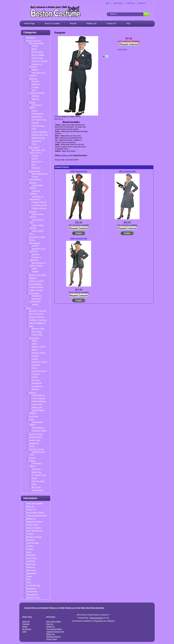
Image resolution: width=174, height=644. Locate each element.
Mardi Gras (36, 141)
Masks (32, 420)
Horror (34, 368)
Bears (34, 49)
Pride (34, 129)
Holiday (32, 103)
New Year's (37, 469)
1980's (34, 350)
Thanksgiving (37, 114)
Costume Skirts (35, 437)
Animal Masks (38, 428)
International (34, 243)
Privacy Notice (32, 525)
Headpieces (37, 296)
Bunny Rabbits (38, 55)
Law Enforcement (39, 205)
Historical (33, 79)
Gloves (32, 446)
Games (35, 159)
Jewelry (35, 304)
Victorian (35, 96)
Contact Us (111, 23)
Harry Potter (31, 558)
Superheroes (34, 171)
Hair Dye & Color (36, 449)
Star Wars (36, 380)
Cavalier (35, 87)
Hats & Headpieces (37, 323)
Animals (35, 356)
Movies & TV (37, 162)
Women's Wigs (38, 329)
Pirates (32, 240)
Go (146, 14)
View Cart (130, 3)
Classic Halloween (40, 132)
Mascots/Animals (36, 43)
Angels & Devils (38, 353)
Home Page (29, 23)
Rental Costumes (33, 41)
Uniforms (33, 183)
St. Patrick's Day (39, 120)
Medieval (36, 84)
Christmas (30, 540)
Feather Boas (35, 440)
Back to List (59, 119)
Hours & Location (52, 23)
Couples (30, 546)
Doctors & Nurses (39, 362)
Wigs (31, 326)
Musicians (36, 168)
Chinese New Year (40, 135)
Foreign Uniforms (39, 202)
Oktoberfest (37, 117)
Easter (34, 111)
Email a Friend (122, 49)
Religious (33, 278)
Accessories (34, 293)
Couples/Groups (36, 287)
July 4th (35, 123)
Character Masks (39, 431)
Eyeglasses (34, 443)
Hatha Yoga (85, 608)
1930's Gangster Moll (79, 171)
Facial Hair (33, 417)
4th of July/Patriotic (34, 531)
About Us (30, 507)
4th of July (36, 487)
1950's (34, 344)
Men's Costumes (36, 314)
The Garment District (35, 513)
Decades (33, 212)
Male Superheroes (40, 174)
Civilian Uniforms (39, 208)
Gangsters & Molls (37, 237)
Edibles (35, 70)
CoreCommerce (96, 618)
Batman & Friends (34, 537)
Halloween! (31, 555)
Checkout (142, 3)
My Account (118, 3)
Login (107, 3)
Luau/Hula (30, 561)
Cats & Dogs (37, 58)
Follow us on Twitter (57, 608)
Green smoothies (97, 608)
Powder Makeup (39, 401)
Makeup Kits (37, 408)
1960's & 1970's (39, 347)
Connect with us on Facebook (36, 608)
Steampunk (37, 383)
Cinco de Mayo (38, 126)
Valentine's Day (38, 138)
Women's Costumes (38, 311)
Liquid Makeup (38, 395)
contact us (65, 155)
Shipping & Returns (34, 522)
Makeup (32, 393)
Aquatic (35, 46)
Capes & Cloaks (36, 290)
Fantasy (35, 156)
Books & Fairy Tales (37, 275)
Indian (34, 269)
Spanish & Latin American (38, 250)
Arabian (35, 272)
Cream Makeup (38, 398)
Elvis (34, 165)
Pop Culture (34, 148)
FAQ (128, 23)
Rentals (73, 23)
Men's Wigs (37, 332)
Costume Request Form (36, 516)
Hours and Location (34, 504)
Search (25, 627)
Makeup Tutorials (33, 528)
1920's (34, 341)
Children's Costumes (38, 320)
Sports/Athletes (35, 284)
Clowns (35, 359)
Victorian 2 (31, 38)
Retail (28, 308)
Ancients (35, 81)
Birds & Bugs (37, 52)
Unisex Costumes (37, 317)
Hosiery (32, 458)
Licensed (36, 374)
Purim (34, 144)
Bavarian (35, 254)
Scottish (35, 246)
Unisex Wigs (37, 335)
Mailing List (92, 23)
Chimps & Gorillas (39, 61)
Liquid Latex (37, 404)
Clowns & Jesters (36, 281)
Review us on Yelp (73, 608)
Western (35, 99)
